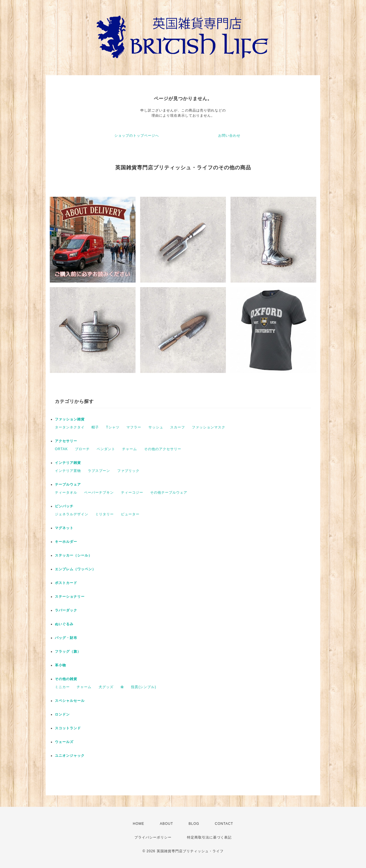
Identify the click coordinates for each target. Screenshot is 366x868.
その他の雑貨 (66, 679)
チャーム (130, 449)
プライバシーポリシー (153, 837)
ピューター (130, 514)
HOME (139, 824)
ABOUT (166, 824)
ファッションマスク (209, 427)
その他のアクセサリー (163, 449)
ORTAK (61, 449)
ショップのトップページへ (137, 136)
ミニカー (62, 687)
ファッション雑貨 (70, 419)
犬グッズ (106, 687)
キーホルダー (66, 542)
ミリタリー (105, 514)
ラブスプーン (99, 471)
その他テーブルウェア (169, 492)
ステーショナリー (70, 597)
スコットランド (68, 728)
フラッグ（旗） (68, 652)
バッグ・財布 (66, 638)
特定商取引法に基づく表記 (209, 837)
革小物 (60, 665)
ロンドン (62, 714)
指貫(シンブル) (144, 687)
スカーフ (178, 427)
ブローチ (82, 449)
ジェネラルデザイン (72, 514)
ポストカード (66, 583)
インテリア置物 (68, 471)
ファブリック (128, 471)
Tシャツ (113, 427)
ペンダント (106, 449)
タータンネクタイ (70, 427)
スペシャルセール (70, 701)
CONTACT (224, 824)
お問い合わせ (229, 136)
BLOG (194, 824)
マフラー (134, 427)
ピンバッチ (64, 506)
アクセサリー (66, 441)
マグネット (64, 528)
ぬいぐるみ (64, 624)
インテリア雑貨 (68, 463)
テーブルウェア (68, 484)
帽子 (95, 427)
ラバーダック (66, 610)
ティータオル (66, 492)
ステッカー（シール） (73, 555)
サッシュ (156, 427)
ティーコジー (132, 492)
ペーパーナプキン (99, 492)
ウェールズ (64, 742)
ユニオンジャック (70, 756)
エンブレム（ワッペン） (75, 569)
